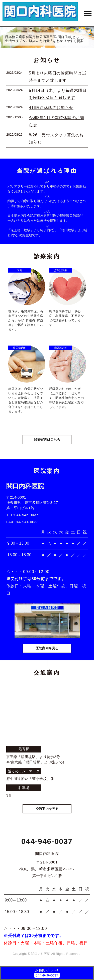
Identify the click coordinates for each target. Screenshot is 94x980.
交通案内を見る (47, 809)
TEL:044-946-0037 (22, 515)
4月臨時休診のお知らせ (51, 108)
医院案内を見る (47, 648)
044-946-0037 (47, 841)
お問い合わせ (47, 970)
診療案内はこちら (47, 440)
